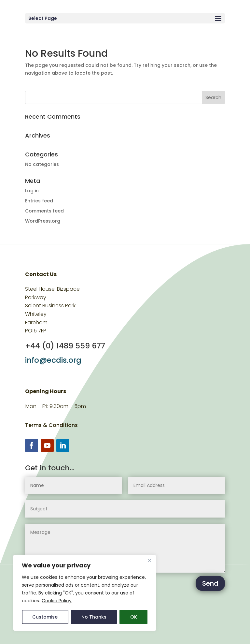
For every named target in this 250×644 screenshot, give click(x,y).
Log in (32, 191)
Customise (45, 617)
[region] (85, 593)
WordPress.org (43, 221)
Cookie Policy (57, 601)
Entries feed (39, 201)
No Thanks (94, 617)
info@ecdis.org (53, 360)
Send (210, 583)
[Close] (149, 560)
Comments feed (44, 211)
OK (134, 617)
